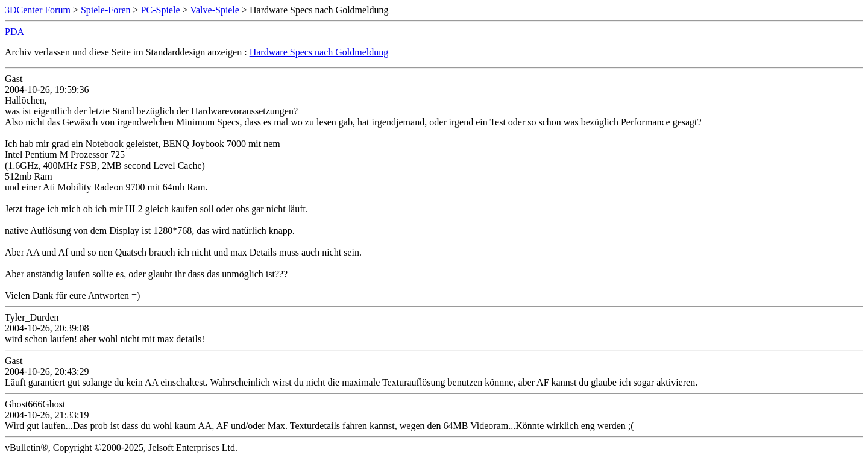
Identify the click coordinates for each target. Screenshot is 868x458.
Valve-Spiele (215, 10)
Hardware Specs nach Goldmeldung (319, 52)
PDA (14, 32)
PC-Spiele (161, 10)
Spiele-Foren (106, 10)
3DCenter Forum (38, 10)
